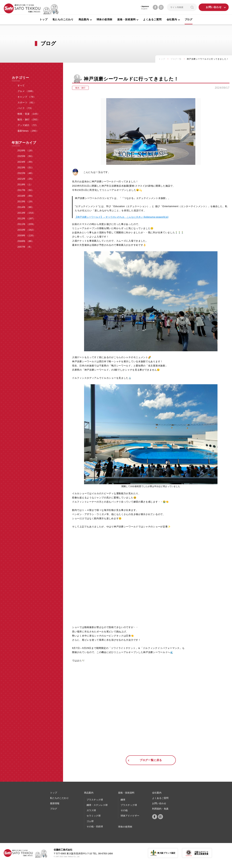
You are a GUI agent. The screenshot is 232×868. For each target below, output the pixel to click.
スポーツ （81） (27, 102)
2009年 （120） (27, 235)
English (144, 9)
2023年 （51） (26, 167)
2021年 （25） (26, 179)
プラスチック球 (95, 800)
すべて (21, 85)
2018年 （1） (25, 184)
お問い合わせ (214, 7)
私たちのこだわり (63, 19)
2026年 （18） (26, 150)
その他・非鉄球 (95, 827)
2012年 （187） (27, 218)
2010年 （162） (27, 230)
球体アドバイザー (130, 816)
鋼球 (123, 800)
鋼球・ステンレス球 (97, 805)
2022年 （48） (26, 173)
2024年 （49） (26, 162)
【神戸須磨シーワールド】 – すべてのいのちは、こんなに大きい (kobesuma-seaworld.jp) (122, 217)
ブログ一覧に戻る (151, 760)
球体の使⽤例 (125, 827)
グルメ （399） (26, 91)
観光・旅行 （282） (29, 119)
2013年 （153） (27, 213)
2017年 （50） (26, 190)
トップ (43, 19)
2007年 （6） (25, 247)
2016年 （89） (26, 196)
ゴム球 (90, 821)
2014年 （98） (26, 207)
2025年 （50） (26, 156)
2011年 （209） (27, 224)
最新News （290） (28, 131)
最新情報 (55, 803)
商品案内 (89, 793)
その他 (124, 810)
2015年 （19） (26, 201)
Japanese (145, 6)
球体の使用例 (104, 19)
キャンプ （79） (27, 97)
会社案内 (157, 793)
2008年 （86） (26, 241)
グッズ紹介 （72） (28, 125)
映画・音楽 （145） (29, 114)
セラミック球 (94, 816)
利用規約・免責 (160, 809)
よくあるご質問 (152, 19)
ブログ (189, 19)
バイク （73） (25, 108)
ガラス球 (91, 810)
